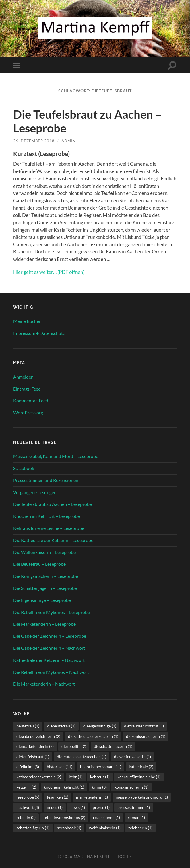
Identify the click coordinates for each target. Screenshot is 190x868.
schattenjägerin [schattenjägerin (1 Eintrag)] (33, 828)
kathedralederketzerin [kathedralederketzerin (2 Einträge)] (39, 777)
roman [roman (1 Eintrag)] (136, 817)
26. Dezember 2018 (34, 141)
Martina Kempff (92, 857)
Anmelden (23, 377)
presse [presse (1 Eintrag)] (101, 807)
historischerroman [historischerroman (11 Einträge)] (101, 767)
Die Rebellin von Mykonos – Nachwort (51, 672)
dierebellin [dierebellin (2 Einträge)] (74, 746)
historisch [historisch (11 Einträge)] (60, 767)
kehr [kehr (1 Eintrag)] (76, 777)
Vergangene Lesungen (35, 492)
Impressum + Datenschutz (39, 333)
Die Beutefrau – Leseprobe (39, 564)
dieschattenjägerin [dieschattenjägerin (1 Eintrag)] (113, 746)
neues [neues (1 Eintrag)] (55, 807)
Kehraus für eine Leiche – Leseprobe (49, 528)
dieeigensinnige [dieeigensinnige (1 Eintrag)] (100, 726)
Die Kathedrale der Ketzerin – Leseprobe (53, 540)
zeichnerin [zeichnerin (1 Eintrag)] (140, 828)
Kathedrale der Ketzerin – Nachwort (49, 660)
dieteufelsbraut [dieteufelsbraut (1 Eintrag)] (33, 757)
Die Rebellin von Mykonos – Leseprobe (52, 612)
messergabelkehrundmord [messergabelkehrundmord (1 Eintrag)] (142, 797)
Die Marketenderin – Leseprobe (44, 624)
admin (69, 141)
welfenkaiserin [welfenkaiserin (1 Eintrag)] (105, 828)
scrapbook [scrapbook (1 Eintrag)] (69, 828)
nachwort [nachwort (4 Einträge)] (28, 807)
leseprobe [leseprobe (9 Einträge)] (28, 797)
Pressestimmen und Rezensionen (46, 480)
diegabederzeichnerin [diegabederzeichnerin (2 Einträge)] (38, 736)
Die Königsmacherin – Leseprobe (46, 576)
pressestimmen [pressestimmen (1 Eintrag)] (134, 807)
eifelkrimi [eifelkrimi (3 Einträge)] (28, 767)
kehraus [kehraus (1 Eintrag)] (100, 777)
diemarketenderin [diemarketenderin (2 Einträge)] (35, 746)
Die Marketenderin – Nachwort (44, 684)
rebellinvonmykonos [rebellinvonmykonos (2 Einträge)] (64, 817)
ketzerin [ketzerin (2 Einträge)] (26, 787)
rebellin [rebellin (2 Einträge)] (26, 817)
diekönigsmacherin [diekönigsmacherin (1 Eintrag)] (146, 736)
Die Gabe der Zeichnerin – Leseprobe (50, 636)
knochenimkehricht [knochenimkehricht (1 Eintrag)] (64, 787)
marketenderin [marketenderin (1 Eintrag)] (92, 797)
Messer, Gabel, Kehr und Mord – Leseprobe (56, 456)
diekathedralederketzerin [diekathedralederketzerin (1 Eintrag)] (93, 736)
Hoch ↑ (124, 857)
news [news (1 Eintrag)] (78, 807)
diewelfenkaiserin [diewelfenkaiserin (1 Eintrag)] (132, 757)
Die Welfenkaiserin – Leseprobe (44, 552)
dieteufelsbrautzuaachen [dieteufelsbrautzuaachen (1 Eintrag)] (82, 757)
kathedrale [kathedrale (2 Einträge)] (141, 767)
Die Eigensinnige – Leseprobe (42, 600)
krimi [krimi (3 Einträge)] (99, 787)
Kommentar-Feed (31, 400)
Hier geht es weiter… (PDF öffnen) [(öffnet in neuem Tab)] (49, 272)
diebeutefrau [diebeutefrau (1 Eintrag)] (61, 726)
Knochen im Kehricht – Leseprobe (46, 516)
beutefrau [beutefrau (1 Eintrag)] (28, 726)
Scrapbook (24, 468)
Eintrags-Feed (27, 389)
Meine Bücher (27, 321)
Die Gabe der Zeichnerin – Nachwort (49, 648)
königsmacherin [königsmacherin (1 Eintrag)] (131, 787)
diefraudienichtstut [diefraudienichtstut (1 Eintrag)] (144, 726)
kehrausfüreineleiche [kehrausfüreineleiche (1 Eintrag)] (139, 777)
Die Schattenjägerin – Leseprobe (45, 588)
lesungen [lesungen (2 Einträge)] (58, 797)
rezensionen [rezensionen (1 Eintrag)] (106, 817)
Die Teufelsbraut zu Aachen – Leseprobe (53, 504)
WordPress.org (28, 412)
